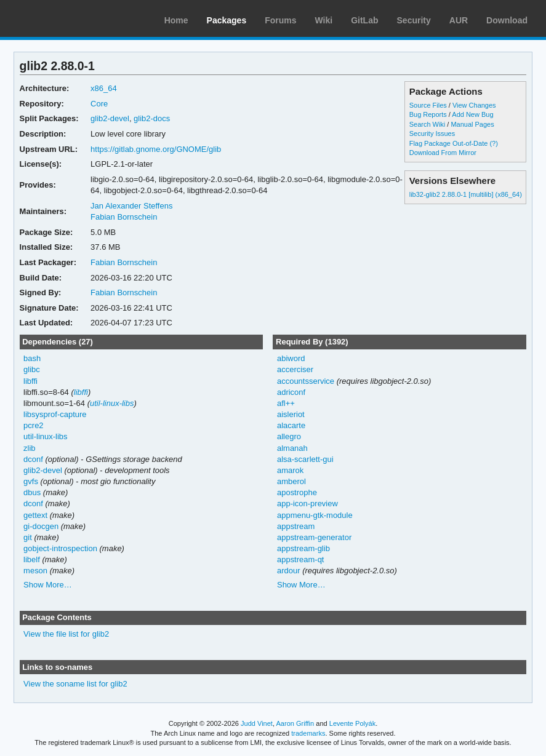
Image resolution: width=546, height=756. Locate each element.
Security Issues (432, 133)
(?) (493, 143)
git (28, 537)
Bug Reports (428, 114)
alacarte (291, 425)
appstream (296, 526)
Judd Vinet (257, 723)
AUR (459, 20)
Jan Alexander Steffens (131, 206)
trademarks (308, 733)
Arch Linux (68, 18)
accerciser (295, 369)
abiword (291, 358)
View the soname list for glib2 (75, 684)
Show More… (48, 585)
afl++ (286, 403)
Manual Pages (472, 124)
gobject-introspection (60, 548)
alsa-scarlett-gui (305, 459)
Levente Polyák (352, 723)
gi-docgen (41, 526)
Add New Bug (472, 114)
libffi (30, 381)
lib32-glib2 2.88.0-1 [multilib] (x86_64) (466, 194)
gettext (35, 515)
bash (32, 358)
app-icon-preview (307, 503)
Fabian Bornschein (124, 217)
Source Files (428, 105)
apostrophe (297, 492)
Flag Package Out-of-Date (449, 143)
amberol (291, 481)
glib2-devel (110, 118)
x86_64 (104, 88)
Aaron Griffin (295, 723)
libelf (32, 559)
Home (176, 20)
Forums (280, 20)
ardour (289, 571)
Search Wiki (428, 124)
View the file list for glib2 (66, 634)
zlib (29, 448)
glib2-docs (152, 118)
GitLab (364, 20)
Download (507, 20)
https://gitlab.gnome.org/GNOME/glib (156, 149)
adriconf (291, 392)
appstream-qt (301, 559)
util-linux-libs (112, 403)
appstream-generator (314, 537)
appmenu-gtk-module (315, 515)
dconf (33, 459)
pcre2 (33, 425)
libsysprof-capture (55, 414)
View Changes (474, 105)
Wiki (324, 20)
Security (414, 20)
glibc (32, 369)
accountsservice (306, 381)
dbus (32, 492)
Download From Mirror (443, 153)
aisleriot (291, 414)
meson (35, 571)
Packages (227, 20)
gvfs (31, 481)
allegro (289, 436)
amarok (290, 470)
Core (99, 104)
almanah (292, 448)
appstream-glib (303, 548)
